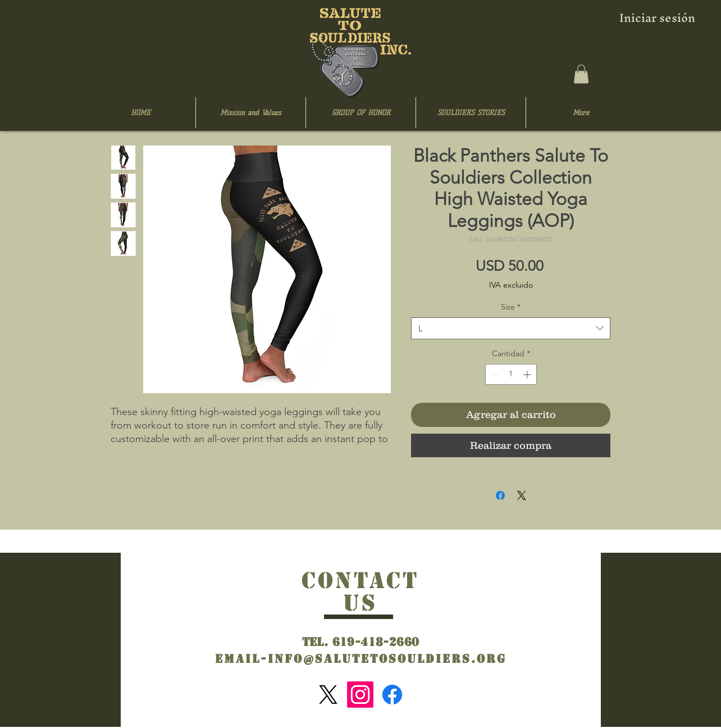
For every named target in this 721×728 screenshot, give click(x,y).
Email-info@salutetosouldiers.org (361, 659)
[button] (581, 74)
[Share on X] (522, 495)
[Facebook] (392, 695)
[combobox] (511, 328)
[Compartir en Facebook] (500, 495)
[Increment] (528, 374)
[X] (328, 695)
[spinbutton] (511, 374)
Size (511, 307)
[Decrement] (494, 374)
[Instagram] (360, 695)
